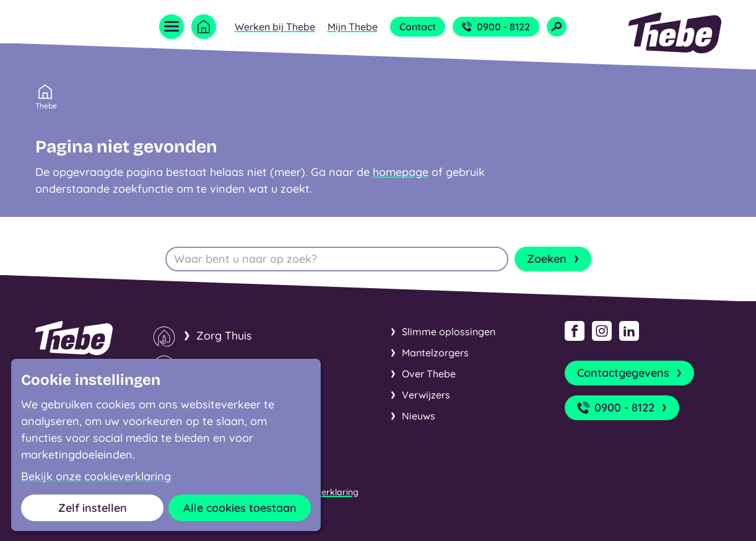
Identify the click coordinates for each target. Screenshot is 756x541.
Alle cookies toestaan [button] (240, 508)
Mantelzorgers (435, 353)
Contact (418, 27)
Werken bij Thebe (275, 27)
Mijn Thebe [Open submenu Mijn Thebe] (353, 27)
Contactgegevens (631, 373)
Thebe (46, 105)
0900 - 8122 (496, 27)
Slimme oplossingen (449, 332)
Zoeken (554, 259)
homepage (401, 172)
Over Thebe (429, 374)
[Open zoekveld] (557, 27)
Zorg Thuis (224, 336)
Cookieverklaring (323, 492)
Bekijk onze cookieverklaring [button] (96, 477)
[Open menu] (172, 27)
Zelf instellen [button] (93, 508)
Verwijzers (426, 395)
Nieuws (419, 416)
